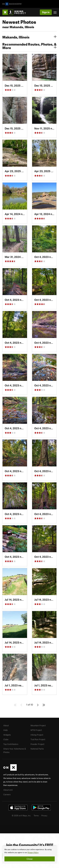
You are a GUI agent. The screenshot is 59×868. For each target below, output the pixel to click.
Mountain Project (38, 725)
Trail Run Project (38, 739)
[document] (29, 855)
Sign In (46, 12)
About (6, 725)
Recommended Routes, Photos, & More (29, 46)
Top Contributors (11, 744)
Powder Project (37, 744)
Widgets (7, 735)
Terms (36, 815)
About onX (8, 790)
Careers (7, 794)
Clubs (6, 739)
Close (30, 859)
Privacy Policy (33, 853)
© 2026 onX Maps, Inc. (21, 815)
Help (5, 730)
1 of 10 (30, 705)
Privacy (44, 815)
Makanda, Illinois (29, 37)
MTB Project (36, 730)
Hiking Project (37, 735)
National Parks (37, 749)
